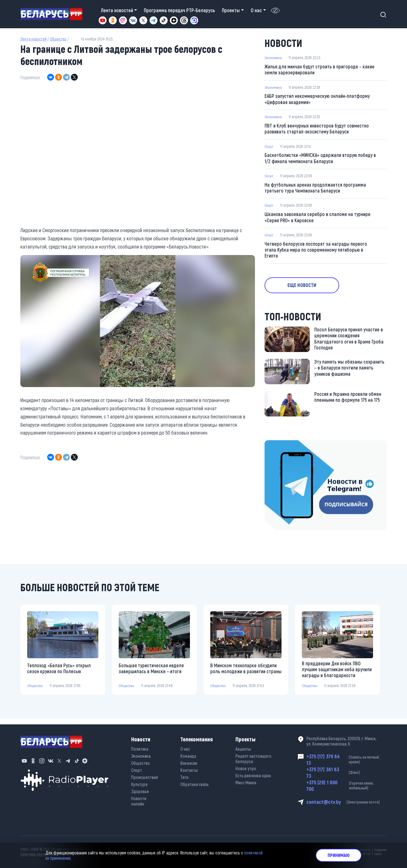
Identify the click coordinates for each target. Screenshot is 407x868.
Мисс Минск (246, 780)
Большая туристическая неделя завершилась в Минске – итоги (151, 672)
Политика (140, 747)
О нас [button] (256, 10)
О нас (185, 747)
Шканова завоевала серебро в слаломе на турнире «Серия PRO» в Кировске (318, 219)
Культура (139, 782)
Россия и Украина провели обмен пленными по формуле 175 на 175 (348, 401)
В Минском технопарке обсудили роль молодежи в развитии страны (244, 673)
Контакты (189, 768)
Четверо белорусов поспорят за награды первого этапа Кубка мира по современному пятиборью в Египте (316, 252)
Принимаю (339, 855)
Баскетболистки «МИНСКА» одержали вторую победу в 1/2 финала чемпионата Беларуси (320, 159)
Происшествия (144, 775)
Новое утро (246, 766)
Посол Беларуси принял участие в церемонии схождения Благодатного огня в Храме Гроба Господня (349, 342)
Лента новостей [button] (117, 10)
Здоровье (140, 789)
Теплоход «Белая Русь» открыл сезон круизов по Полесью (59, 672)
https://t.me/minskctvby (288, 448)
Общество (58, 39)
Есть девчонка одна (253, 773)
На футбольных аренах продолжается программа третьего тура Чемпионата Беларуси (316, 189)
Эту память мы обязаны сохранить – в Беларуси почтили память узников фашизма (349, 372)
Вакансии (189, 761)
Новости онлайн (139, 799)
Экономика (273, 58)
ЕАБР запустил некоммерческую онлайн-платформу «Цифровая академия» (318, 100)
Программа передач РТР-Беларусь (179, 10)
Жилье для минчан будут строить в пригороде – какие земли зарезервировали (320, 70)
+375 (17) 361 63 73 (347, 772)
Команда (188, 754)
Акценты (243, 747)
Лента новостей (33, 39)
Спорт (269, 147)
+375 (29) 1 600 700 (347, 785)
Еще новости (305, 288)
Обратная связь (194, 782)
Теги (184, 775)
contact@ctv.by (347, 802)
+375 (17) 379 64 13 (347, 758)
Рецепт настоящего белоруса (253, 757)
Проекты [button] (231, 10)
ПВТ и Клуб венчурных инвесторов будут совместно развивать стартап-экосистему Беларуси (317, 130)
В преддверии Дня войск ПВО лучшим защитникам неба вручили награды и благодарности (337, 673)
